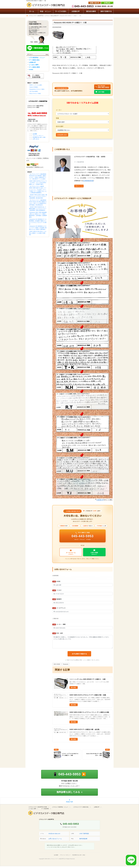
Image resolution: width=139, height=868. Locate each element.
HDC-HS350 (57, 664)
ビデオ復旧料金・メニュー (37, 58)
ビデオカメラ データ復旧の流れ (81, 807)
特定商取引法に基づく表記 (39, 137)
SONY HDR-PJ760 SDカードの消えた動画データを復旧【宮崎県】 (38, 233)
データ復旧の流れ (34, 60)
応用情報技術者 (88, 181)
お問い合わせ (36, 139)
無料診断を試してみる (69, 792)
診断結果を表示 (62, 135)
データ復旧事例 (45, 809)
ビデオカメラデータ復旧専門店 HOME (38, 807)
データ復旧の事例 (34, 67)
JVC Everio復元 (34, 91)
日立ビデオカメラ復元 (35, 94)
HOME (31, 70)
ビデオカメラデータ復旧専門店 (57, 859)
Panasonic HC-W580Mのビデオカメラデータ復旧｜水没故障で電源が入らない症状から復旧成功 (38, 228)
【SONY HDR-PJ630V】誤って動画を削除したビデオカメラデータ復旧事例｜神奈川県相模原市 (38, 209)
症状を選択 (60, 126)
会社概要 (35, 134)
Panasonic (66, 664)
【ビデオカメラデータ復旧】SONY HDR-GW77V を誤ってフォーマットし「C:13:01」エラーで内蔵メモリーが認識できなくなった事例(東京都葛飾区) (38, 190)
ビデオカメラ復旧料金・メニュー (60, 807)
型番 (57, 118)
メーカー (59, 110)
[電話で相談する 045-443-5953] (69, 774)
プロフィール (79, 186)
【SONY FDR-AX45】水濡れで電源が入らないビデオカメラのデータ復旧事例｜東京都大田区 (38, 196)
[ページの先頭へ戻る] (69, 801)
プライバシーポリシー (38, 136)
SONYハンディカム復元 (36, 85)
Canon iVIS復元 (34, 87)
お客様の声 (100, 500)
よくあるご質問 (34, 65)
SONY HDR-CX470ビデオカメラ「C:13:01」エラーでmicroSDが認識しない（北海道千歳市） (38, 183)
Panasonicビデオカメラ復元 (37, 89)
